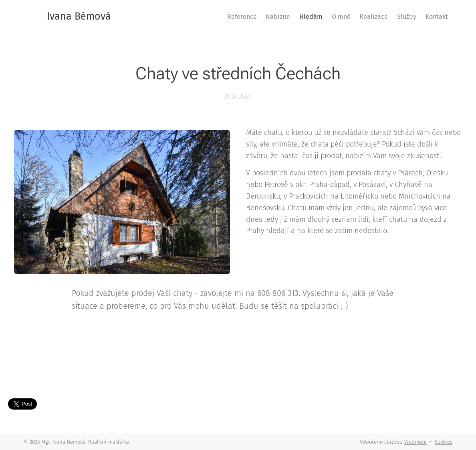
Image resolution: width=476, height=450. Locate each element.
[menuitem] (207, 16)
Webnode (415, 442)
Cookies (444, 442)
